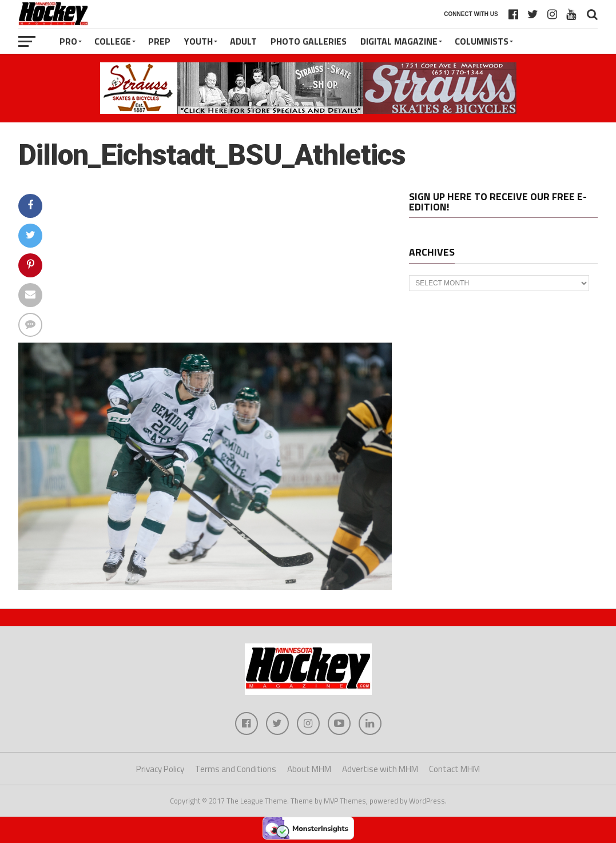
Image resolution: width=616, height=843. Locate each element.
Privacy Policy (160, 769)
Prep (159, 41)
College (113, 41)
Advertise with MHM (380, 769)
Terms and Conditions (236, 769)
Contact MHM (454, 769)
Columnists (482, 41)
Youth (198, 41)
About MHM (309, 769)
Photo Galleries (309, 41)
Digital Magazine (399, 41)
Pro (68, 41)
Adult (243, 41)
